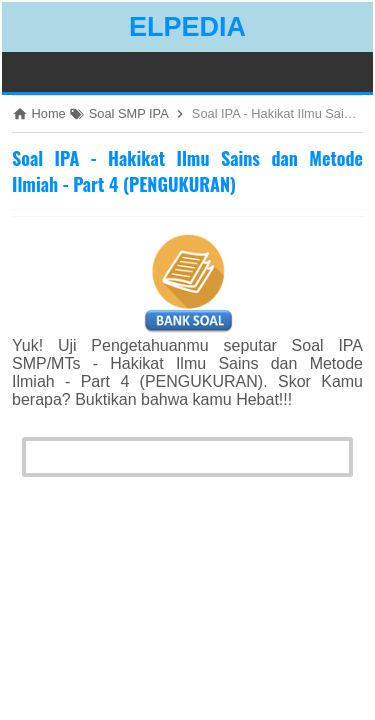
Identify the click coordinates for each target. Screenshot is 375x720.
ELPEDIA (187, 27)
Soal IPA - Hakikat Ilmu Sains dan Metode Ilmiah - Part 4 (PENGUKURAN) (187, 171)
